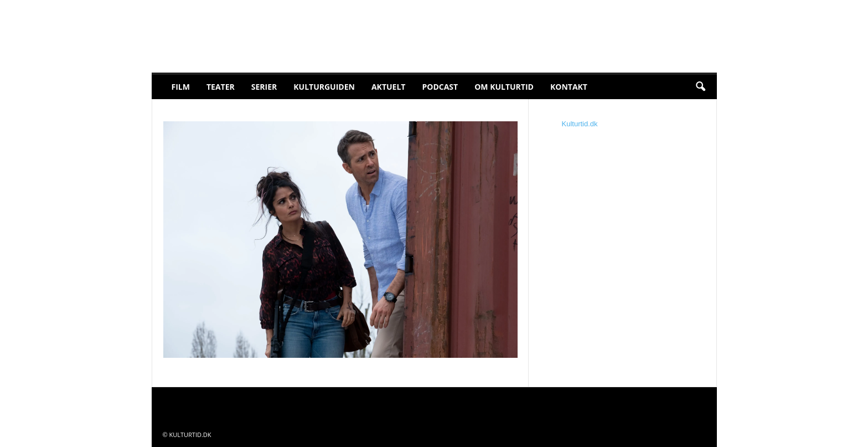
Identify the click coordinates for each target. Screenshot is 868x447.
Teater (221, 87)
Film (181, 87)
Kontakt (569, 87)
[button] (700, 87)
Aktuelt (389, 87)
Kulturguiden (324, 87)
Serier (264, 87)
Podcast (440, 87)
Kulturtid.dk (580, 124)
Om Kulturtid (504, 87)
